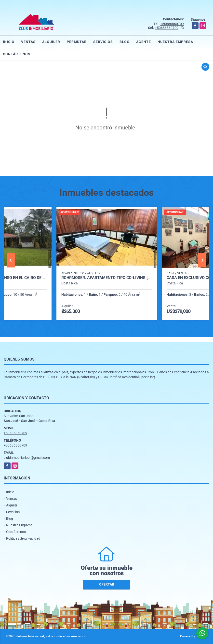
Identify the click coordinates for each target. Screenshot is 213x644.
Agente (144, 42)
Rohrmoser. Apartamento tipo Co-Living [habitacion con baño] (107, 278)
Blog (125, 42)
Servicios (103, 42)
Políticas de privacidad (23, 538)
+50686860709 (172, 24)
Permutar (77, 42)
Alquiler (51, 42)
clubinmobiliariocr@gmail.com (27, 458)
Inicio (9, 42)
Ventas (28, 42)
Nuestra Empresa (175, 42)
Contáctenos (17, 54)
